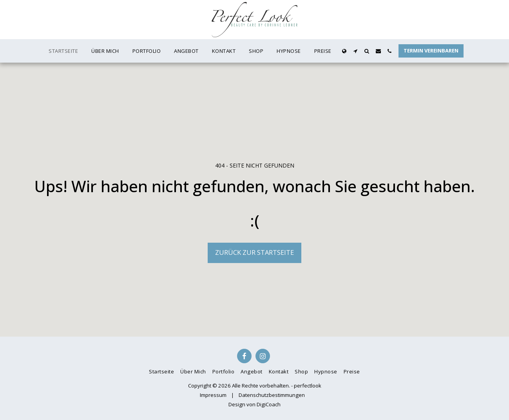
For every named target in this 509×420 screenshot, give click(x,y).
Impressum (213, 395)
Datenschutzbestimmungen (272, 395)
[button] (356, 51)
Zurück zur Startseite (254, 252)
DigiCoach (269, 404)
